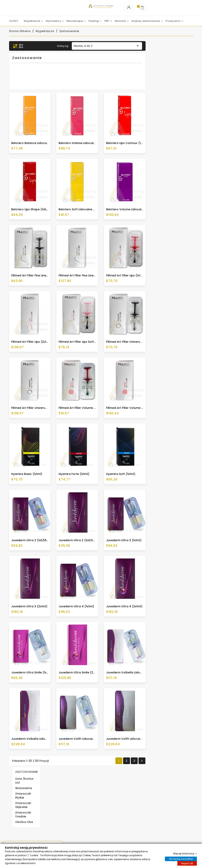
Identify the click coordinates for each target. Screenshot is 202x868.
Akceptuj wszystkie (181, 859)
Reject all (187, 863)
